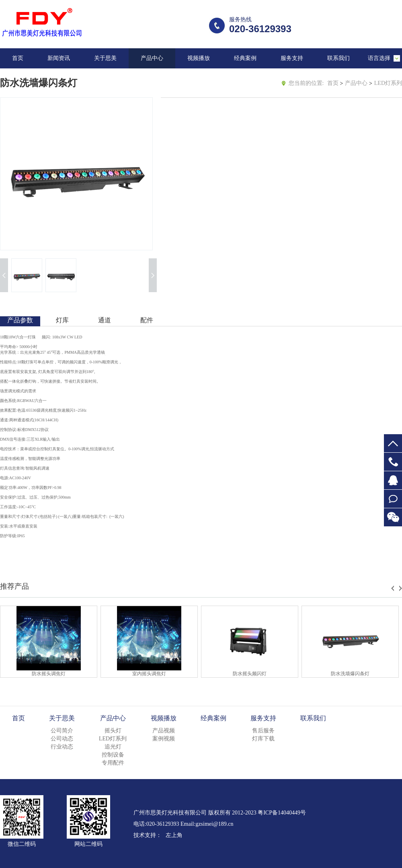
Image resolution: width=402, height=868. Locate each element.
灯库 (62, 320)
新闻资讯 (59, 58)
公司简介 (62, 731)
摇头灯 (113, 731)
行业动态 (62, 747)
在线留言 (393, 499)
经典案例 (245, 58)
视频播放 (199, 58)
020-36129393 (393, 462)
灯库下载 (263, 739)
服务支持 (292, 58)
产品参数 (20, 320)
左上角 (174, 835)
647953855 (393, 480)
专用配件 (113, 763)
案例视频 (164, 739)
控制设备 (113, 755)
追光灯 (113, 747)
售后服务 (263, 731)
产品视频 (164, 731)
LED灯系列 (388, 83)
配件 (147, 320)
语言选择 (379, 58)
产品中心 (152, 58)
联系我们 (338, 58)
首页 (18, 58)
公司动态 (62, 739)
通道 (105, 320)
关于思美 (105, 58)
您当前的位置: (306, 83)
